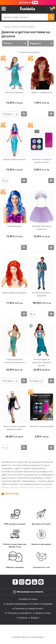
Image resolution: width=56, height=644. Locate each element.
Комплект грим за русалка (42, 426)
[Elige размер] (10, 114)
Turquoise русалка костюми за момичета (14, 361)
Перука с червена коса (42, 92)
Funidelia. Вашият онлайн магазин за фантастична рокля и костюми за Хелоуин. (27, 9)
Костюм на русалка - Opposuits (42, 294)
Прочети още (12, 494)
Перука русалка (14, 226)
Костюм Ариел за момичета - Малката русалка (42, 362)
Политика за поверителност (29, 608)
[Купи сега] (24, 114)
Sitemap (23, 618)
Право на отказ (43, 613)
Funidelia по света (28, 599)
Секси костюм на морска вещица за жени (14, 428)
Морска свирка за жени (14, 159)
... (2, 27)
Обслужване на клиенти (28, 592)
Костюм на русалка (14, 92)
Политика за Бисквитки (19, 613)
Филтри (8, 43)
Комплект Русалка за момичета (42, 228)
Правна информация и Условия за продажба (29, 604)
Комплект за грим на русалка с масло (42, 161)
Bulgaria (35, 618)
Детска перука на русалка (14, 293)
